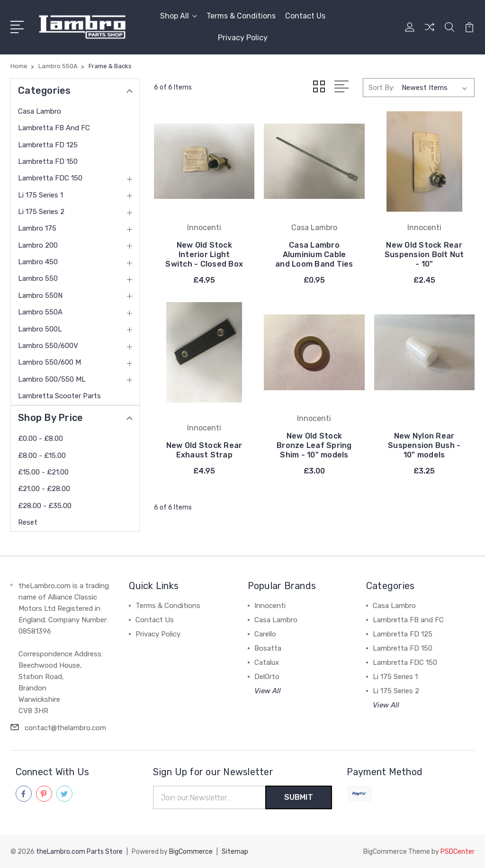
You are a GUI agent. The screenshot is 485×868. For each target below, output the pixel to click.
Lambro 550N (40, 295)
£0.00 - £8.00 (40, 438)
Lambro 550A (40, 312)
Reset (28, 522)
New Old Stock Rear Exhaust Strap (204, 450)
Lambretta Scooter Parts (59, 396)
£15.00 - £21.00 (43, 472)
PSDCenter (458, 852)
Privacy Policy (243, 38)
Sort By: (382, 88)
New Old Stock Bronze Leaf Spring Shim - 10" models (314, 445)
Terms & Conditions (241, 16)
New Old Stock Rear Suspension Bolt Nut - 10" (424, 255)
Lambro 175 (37, 228)
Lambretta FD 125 (48, 145)
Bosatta (268, 648)
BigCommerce (191, 852)
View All (268, 691)
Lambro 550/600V (48, 346)
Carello (265, 634)
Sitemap (235, 852)
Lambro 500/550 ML (52, 379)
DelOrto (267, 677)
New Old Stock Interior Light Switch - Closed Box (204, 255)
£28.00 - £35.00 (45, 506)
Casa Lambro (40, 111)
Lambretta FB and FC (54, 128)
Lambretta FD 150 (48, 161)
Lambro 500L (40, 329)
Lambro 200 (38, 245)
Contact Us (305, 16)
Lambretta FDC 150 (50, 178)
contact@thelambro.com (65, 728)
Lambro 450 (38, 262)
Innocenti (270, 606)
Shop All (179, 16)
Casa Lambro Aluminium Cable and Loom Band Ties (314, 255)
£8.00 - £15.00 (42, 456)
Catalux (267, 662)
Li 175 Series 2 (41, 212)
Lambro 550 (38, 278)
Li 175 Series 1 (40, 195)
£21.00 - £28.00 (44, 489)
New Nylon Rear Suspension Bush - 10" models (424, 445)
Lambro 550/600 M (49, 362)
